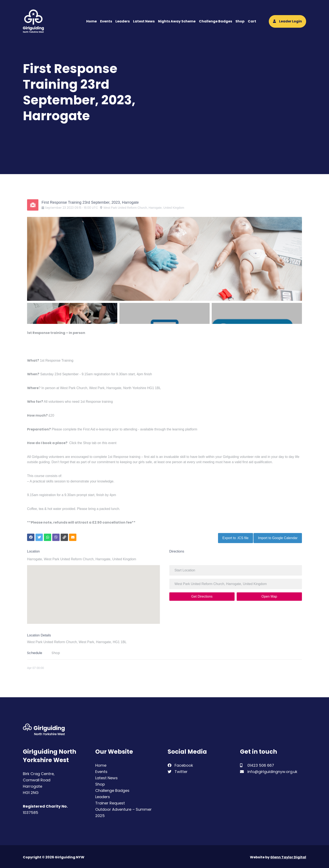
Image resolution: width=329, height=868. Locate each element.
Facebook (180, 764)
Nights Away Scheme (177, 21)
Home (91, 21)
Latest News (144, 21)
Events (106, 21)
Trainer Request (110, 802)
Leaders (123, 21)
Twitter (178, 770)
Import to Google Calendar (278, 536)
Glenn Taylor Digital (288, 856)
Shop (240, 21)
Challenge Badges (215, 21)
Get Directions (202, 595)
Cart (252, 21)
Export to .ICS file (234, 536)
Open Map (269, 595)
